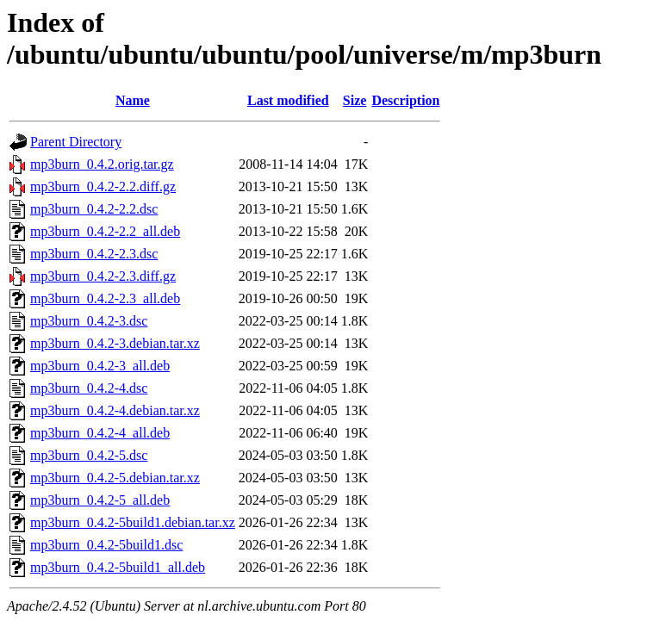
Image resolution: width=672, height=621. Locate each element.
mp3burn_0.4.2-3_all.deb (100, 366)
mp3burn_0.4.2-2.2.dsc (94, 209)
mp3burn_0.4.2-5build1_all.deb (118, 567)
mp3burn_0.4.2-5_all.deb (100, 500)
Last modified (288, 100)
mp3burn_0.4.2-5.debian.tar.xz (115, 478)
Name (133, 100)
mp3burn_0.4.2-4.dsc (89, 388)
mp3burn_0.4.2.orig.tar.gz (102, 164)
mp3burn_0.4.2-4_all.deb (100, 433)
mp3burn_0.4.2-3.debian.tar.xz (115, 343)
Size (355, 100)
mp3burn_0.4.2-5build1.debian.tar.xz (133, 522)
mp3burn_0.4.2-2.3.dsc (94, 254)
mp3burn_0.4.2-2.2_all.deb (105, 231)
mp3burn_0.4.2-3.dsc (89, 321)
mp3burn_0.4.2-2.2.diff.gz (103, 186)
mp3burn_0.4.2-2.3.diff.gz (103, 276)
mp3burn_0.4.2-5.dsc (89, 455)
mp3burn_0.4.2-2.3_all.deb (105, 298)
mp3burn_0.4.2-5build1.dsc (106, 545)
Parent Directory (76, 142)
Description (405, 100)
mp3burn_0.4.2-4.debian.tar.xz (115, 410)
